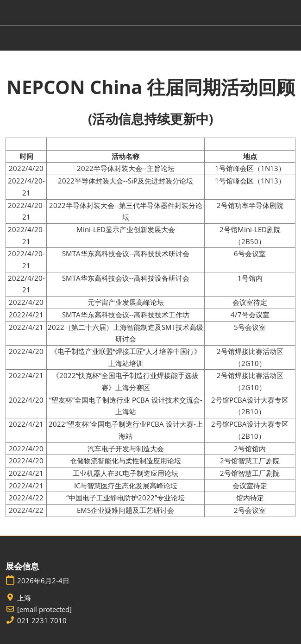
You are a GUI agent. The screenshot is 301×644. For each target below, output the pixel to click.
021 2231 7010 (42, 621)
